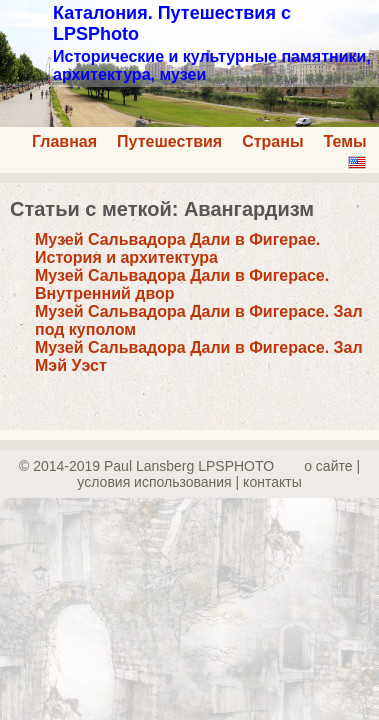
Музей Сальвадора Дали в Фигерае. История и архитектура (177, 248)
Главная (64, 141)
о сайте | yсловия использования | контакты (218, 474)
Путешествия (169, 141)
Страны (272, 141)
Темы (345, 141)
